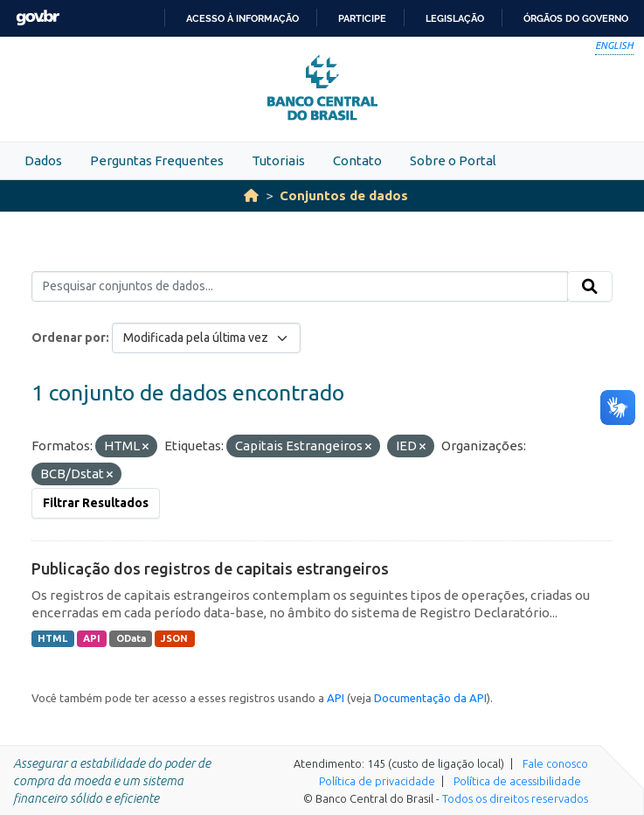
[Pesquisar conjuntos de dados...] (300, 287)
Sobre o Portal (453, 160)
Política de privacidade (377, 781)
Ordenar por (69, 338)
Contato (357, 160)
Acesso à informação (242, 18)
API (92, 638)
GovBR (38, 18)
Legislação (455, 18)
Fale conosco (555, 763)
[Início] (251, 195)
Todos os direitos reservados (515, 798)
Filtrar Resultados (96, 503)
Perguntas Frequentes (157, 160)
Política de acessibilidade (517, 781)
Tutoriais (278, 160)
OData (131, 638)
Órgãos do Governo (576, 18)
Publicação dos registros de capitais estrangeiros (210, 568)
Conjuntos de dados (344, 195)
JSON (174, 638)
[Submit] (590, 287)
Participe (362, 18)
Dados (43, 160)
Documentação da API (430, 698)
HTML (52, 638)
